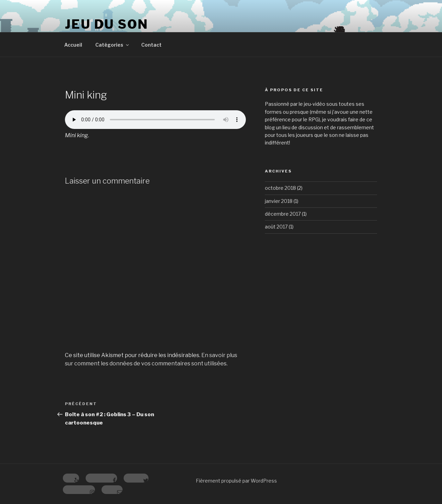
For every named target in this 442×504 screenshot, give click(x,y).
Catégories (113, 45)
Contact (151, 45)
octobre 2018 (280, 188)
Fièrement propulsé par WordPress (236, 481)
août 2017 (276, 227)
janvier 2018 (279, 201)
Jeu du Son (107, 24)
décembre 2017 (283, 214)
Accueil (73, 45)
